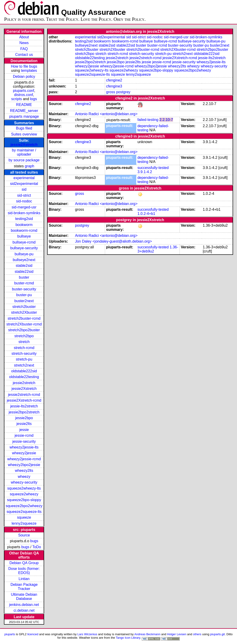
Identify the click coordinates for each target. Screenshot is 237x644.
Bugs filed (24, 128)
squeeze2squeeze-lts (24, 512)
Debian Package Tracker (24, 587)
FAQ (24, 49)
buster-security (24, 289)
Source (24, 535)
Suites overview (24, 134)
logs (33, 99)
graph (29, 166)
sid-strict (24, 195)
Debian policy (24, 77)
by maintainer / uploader (24, 152)
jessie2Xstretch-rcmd (24, 400)
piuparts (10, 634)
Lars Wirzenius (87, 634)
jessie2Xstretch (24, 145)
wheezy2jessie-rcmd (24, 459)
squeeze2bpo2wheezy (24, 506)
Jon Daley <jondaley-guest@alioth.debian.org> (114, 241)
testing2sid (24, 219)
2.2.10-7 (166, 120)
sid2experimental (24, 184)
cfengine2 (114, 80)
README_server (24, 111)
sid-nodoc (24, 201)
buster (24, 277)
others (197, 634)
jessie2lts (24, 424)
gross (111, 92)
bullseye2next (24, 260)
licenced (33, 634)
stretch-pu (24, 359)
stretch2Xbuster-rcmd (24, 324)
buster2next (24, 301)
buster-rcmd (24, 283)
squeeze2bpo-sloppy (24, 500)
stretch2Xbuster (24, 312)
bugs (34, 541)
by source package (24, 160)
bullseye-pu (24, 254)
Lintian (24, 579)
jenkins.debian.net (24, 605)
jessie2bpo (24, 418)
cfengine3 (114, 86)
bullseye (24, 236)
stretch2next (24, 365)
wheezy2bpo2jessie (24, 465)
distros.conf (24, 95)
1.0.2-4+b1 (146, 214)
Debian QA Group (24, 563)
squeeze (24, 517)
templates (29, 71)
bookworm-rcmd (24, 230)
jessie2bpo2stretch (24, 412)
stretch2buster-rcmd (24, 318)
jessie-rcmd (24, 435)
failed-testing (148, 120)
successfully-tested (153, 168)
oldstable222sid (24, 371)
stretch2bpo (24, 336)
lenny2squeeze (24, 523)
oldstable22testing (24, 377)
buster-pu (24, 295)
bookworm (24, 225)
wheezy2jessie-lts (24, 447)
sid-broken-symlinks (24, 213)
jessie (24, 430)
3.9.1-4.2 (145, 172)
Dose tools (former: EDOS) (24, 571)
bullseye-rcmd (24, 242)
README (24, 105)
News (24, 43)
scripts (16, 99)
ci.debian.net (24, 610)
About (24, 37)
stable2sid (24, 266)
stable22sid (24, 272)
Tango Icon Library (128, 638)
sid (24, 189)
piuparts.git (217, 634)
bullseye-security (24, 248)
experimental (24, 178)
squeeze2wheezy (24, 494)
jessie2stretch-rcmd (24, 395)
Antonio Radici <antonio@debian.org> (106, 114)
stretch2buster (24, 307)
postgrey (123, 92)
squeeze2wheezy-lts (24, 488)
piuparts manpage (24, 116)
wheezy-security (24, 482)
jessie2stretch (24, 383)
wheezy (24, 477)
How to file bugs (24, 66)
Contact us (24, 55)
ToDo (37, 547)
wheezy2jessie (24, 453)
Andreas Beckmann (147, 634)
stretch (24, 342)
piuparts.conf (24, 91)
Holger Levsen (177, 634)
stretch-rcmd (24, 348)
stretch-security (24, 354)
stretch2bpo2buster (24, 330)
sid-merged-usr (24, 207)
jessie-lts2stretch (24, 406)
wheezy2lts (24, 471)
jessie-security (24, 441)
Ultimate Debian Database (24, 597)
